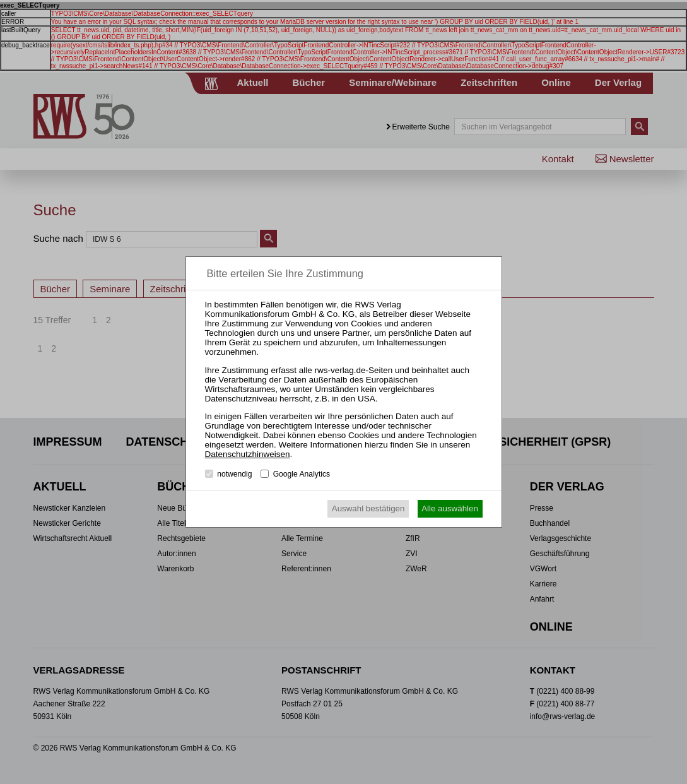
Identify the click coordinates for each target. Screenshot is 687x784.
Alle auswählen (450, 508)
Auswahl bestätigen (368, 508)
